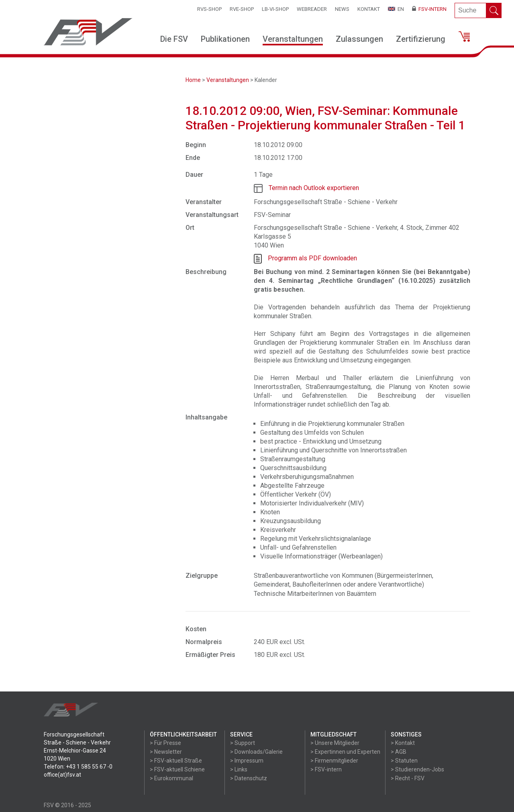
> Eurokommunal (171, 778)
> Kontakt (403, 743)
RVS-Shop (209, 9)
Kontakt (369, 9)
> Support (243, 743)
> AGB (399, 752)
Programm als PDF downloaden (312, 258)
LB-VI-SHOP (275, 9)
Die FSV (174, 39)
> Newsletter (166, 752)
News (342, 9)
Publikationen (225, 39)
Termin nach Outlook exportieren (314, 188)
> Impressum (247, 761)
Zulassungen (359, 39)
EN (396, 9)
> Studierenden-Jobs (417, 769)
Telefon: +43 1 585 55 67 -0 (78, 767)
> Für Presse (165, 743)
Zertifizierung (421, 39)
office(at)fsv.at (62, 775)
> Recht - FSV (408, 778)
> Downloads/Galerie (256, 752)
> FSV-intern (326, 769)
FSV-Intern (429, 9)
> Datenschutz (249, 778)
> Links (239, 769)
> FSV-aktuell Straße (176, 761)
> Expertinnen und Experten (345, 752)
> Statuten (404, 761)
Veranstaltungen (293, 39)
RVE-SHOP (242, 9)
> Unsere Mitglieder (335, 743)
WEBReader (312, 9)
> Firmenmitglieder (334, 761)
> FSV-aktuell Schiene (177, 769)
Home (193, 80)
